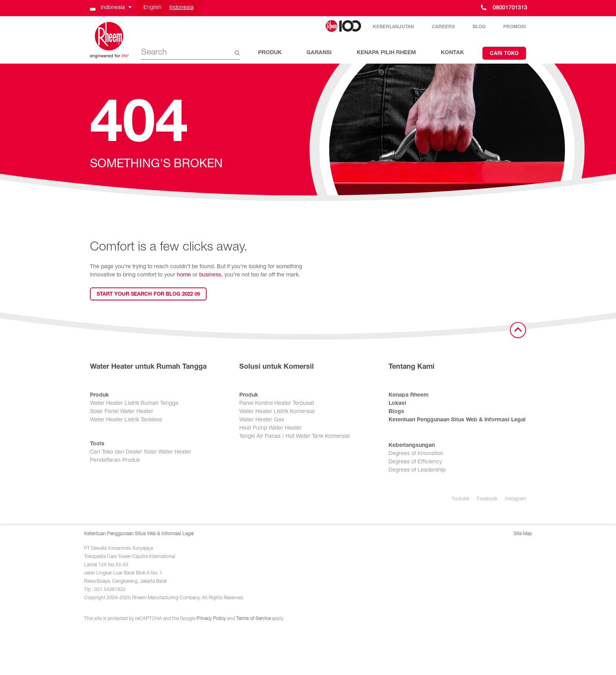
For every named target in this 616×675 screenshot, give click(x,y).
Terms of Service (253, 619)
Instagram (516, 499)
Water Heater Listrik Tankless (126, 420)
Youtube (460, 499)
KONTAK (452, 53)
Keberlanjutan (393, 27)
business (210, 275)
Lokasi (397, 404)
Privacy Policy (211, 619)
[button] (110, 8)
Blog (479, 27)
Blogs (396, 412)
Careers (443, 27)
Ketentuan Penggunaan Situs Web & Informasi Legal (457, 420)
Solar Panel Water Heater (122, 412)
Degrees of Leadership (417, 470)
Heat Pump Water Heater (270, 428)
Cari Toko (504, 54)
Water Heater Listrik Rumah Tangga (134, 404)
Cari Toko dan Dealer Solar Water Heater (141, 452)
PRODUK (270, 53)
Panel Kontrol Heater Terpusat (277, 404)
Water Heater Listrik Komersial (277, 412)
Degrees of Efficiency (415, 462)
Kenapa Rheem (409, 395)
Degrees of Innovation (416, 454)
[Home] (110, 40)
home (184, 275)
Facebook (487, 499)
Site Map (523, 534)
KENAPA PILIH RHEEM (386, 53)
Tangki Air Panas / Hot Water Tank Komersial (294, 437)
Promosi (515, 27)
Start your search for (148, 295)
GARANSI (319, 53)
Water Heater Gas (262, 420)
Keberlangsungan (412, 446)
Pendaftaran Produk (115, 461)
